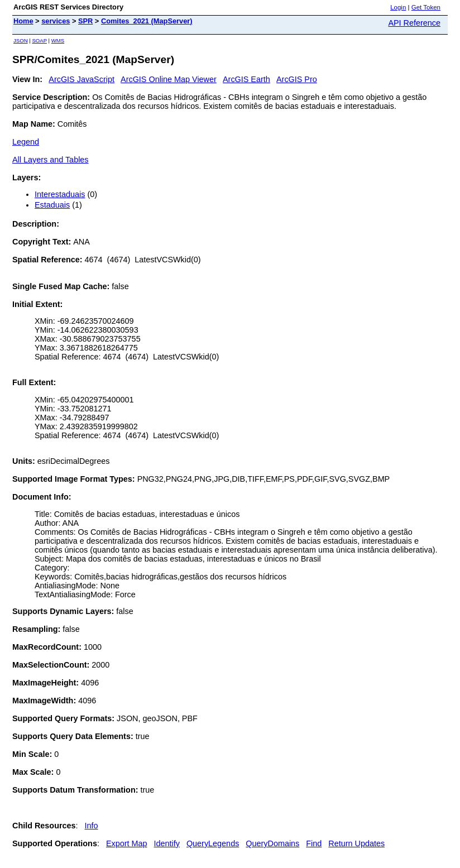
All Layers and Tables (51, 160)
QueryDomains (272, 843)
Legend (26, 142)
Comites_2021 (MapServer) (147, 21)
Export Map (127, 843)
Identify (167, 843)
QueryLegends (213, 843)
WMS (58, 40)
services (56, 21)
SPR (85, 21)
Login (398, 7)
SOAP (39, 40)
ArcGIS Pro (297, 79)
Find (314, 843)
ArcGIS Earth (246, 79)
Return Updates (356, 843)
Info (92, 826)
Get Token (426, 7)
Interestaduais (60, 194)
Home (23, 21)
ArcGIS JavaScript (82, 79)
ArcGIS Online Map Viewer (169, 79)
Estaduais (52, 205)
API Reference (414, 23)
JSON (21, 40)
